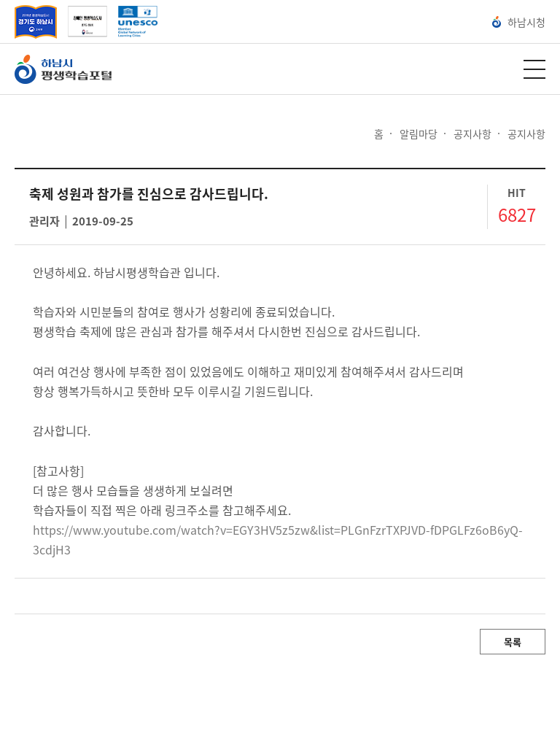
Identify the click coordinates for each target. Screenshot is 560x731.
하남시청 (519, 22)
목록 (513, 642)
